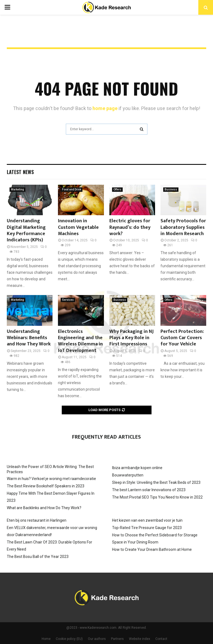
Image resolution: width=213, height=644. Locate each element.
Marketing (17, 189)
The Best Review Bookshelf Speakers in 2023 (46, 486)
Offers (117, 189)
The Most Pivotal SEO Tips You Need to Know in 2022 (157, 497)
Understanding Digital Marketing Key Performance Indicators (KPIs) (26, 230)
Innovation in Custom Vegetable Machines (78, 227)
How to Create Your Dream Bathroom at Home (152, 549)
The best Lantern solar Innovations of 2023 (149, 490)
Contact (161, 639)
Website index (140, 639)
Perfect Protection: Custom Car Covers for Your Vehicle (182, 338)
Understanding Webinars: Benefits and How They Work (29, 338)
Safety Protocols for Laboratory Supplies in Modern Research (183, 227)
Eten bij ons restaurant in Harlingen (37, 520)
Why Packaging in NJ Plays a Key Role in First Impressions (132, 338)
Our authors (97, 639)
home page (105, 108)
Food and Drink (72, 189)
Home (46, 639)
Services (68, 300)
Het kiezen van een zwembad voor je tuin (147, 520)
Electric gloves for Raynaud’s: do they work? (130, 227)
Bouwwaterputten (128, 475)
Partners (117, 639)
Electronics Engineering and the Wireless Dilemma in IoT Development (80, 341)
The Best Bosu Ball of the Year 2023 (38, 557)
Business (171, 189)
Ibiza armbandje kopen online (137, 468)
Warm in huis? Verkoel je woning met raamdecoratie (51, 479)
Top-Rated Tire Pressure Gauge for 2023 (147, 528)
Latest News (20, 172)
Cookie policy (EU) (69, 639)
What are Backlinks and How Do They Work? (44, 508)
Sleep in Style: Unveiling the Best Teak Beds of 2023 (156, 482)
